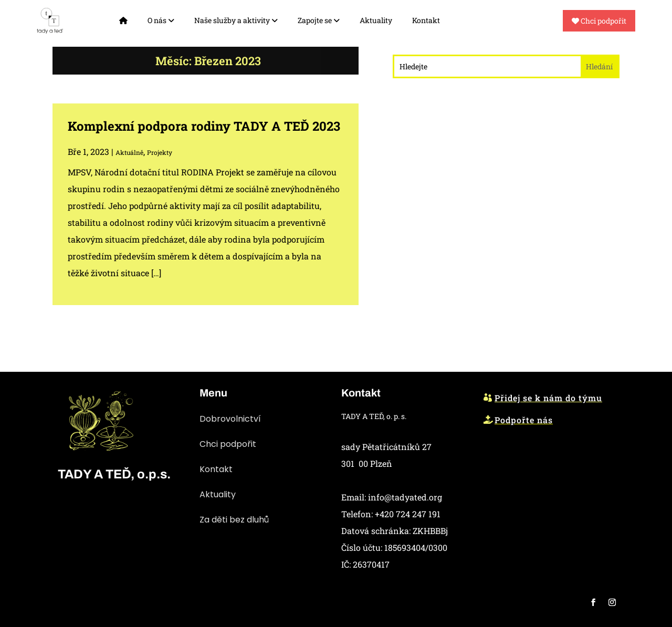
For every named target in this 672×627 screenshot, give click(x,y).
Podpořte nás (524, 420)
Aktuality (376, 20)
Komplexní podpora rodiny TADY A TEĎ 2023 (204, 126)
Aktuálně (129, 152)
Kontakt (426, 20)
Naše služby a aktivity (236, 20)
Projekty (160, 152)
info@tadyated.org (405, 497)
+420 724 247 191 (408, 514)
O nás (161, 20)
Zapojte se (319, 20)
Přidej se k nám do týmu (548, 398)
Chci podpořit (599, 21)
